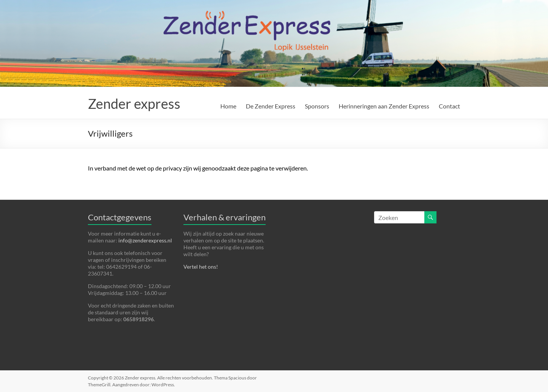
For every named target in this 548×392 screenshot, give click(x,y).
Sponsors (317, 106)
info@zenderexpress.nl (145, 240)
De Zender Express (271, 106)
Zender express (134, 104)
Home (228, 106)
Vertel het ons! (201, 267)
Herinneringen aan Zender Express (384, 106)
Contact (449, 106)
